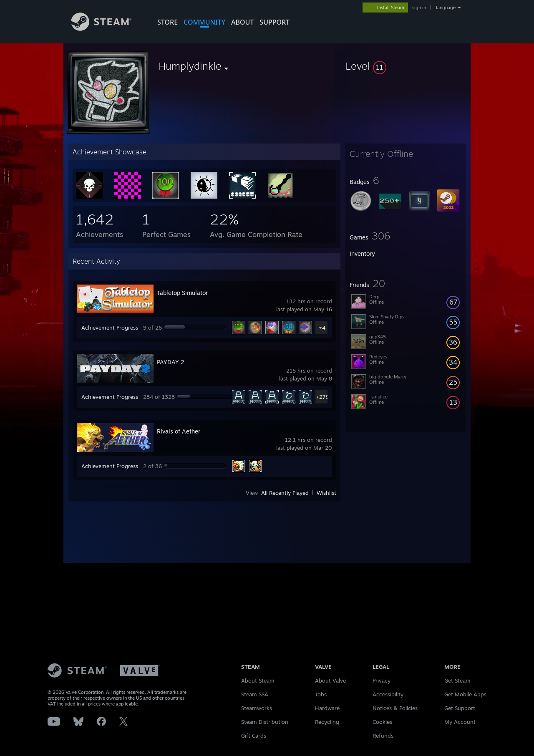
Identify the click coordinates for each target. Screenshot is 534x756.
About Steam (258, 680)
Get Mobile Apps (465, 694)
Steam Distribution (265, 722)
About (242, 22)
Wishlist (326, 493)
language (446, 8)
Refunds (383, 736)
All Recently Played (285, 493)
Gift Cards (254, 736)
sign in (419, 8)
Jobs (321, 694)
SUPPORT (275, 22)
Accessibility (388, 694)
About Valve (330, 680)
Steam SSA (255, 694)
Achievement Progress (110, 328)
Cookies (382, 722)
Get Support (460, 708)
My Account (460, 722)
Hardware (327, 708)
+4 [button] (322, 328)
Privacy (382, 680)
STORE (168, 22)
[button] (406, 66)
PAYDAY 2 (171, 362)
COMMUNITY (204, 22)
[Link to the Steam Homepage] (108, 29)
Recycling (327, 722)
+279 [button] (322, 397)
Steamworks (257, 708)
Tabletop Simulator (182, 293)
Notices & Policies (395, 708)
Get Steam (457, 680)
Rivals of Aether (179, 431)
